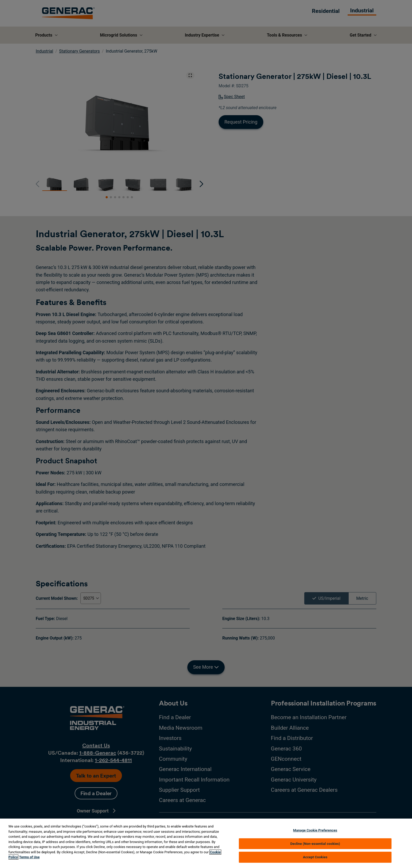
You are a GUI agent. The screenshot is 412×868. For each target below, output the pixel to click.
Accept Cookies (315, 857)
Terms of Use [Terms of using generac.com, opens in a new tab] (29, 857)
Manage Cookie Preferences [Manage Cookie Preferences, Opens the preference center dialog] (315, 830)
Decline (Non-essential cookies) (315, 844)
